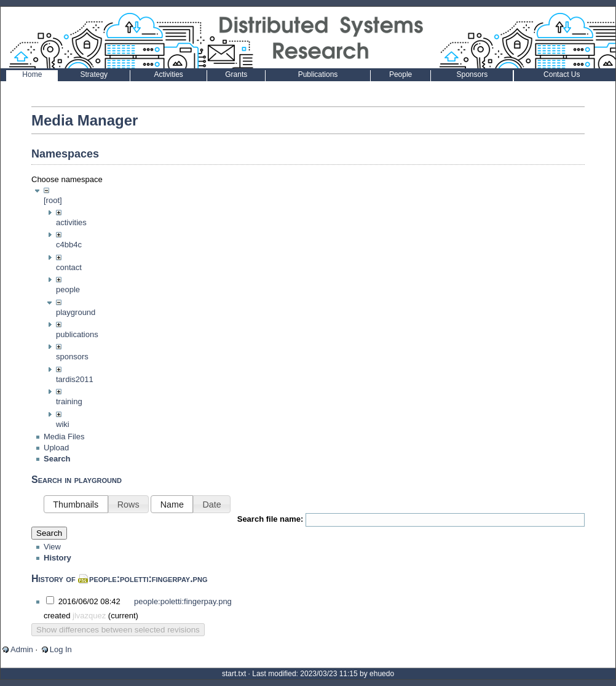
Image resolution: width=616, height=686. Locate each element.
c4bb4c (69, 245)
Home (32, 74)
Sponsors (472, 74)
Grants (236, 74)
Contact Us (562, 74)
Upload (56, 460)
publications (77, 334)
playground (76, 312)
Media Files (64, 449)
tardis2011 (75, 379)
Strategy (94, 74)
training (69, 401)
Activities (168, 74)
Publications (318, 74)
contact (69, 267)
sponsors (72, 357)
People (401, 74)
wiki (63, 424)
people (68, 289)
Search (49, 546)
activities (71, 222)
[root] (53, 200)
